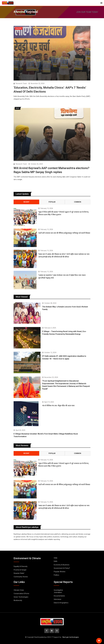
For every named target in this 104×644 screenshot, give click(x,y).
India (56, 558)
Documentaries (59, 596)
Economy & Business (62, 565)
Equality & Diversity (21, 566)
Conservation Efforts (21, 593)
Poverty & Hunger (20, 570)
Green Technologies (21, 597)
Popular (52, 202)
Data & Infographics (61, 603)
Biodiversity (18, 600)
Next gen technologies (71, 637)
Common (78, 202)
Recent (26, 202)
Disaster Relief (19, 573)
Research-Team (21, 83)
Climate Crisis (19, 590)
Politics (56, 575)
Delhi (56, 561)
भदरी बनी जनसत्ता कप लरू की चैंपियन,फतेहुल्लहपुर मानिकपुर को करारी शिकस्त (64, 233)
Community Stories (21, 577)
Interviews (58, 599)
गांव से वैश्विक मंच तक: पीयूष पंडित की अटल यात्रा (58, 405)
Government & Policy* (62, 568)
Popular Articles (60, 571)
